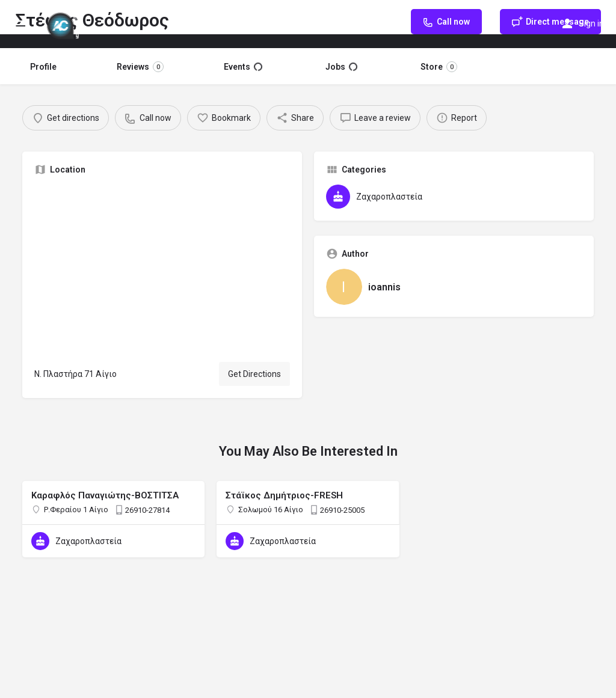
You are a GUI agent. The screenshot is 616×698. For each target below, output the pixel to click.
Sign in (591, 23)
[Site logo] (64, 24)
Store (439, 67)
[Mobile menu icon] (20, 24)
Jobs (341, 67)
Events (243, 67)
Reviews (140, 67)
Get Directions (254, 374)
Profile (43, 67)
